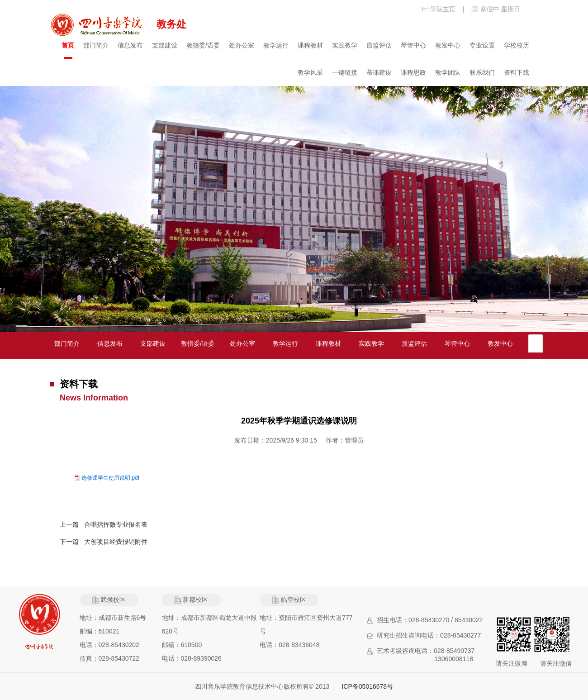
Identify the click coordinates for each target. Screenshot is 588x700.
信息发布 (130, 45)
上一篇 (72, 524)
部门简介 (96, 45)
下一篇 (72, 542)
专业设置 (482, 45)
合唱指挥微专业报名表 (116, 524)
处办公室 (242, 45)
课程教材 (310, 45)
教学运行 (276, 45)
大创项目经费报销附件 (116, 542)
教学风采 (310, 72)
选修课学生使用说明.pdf (110, 478)
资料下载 (517, 72)
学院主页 (443, 9)
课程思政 (413, 72)
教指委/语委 (203, 45)
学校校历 (517, 45)
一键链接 (345, 72)
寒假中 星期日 (500, 9)
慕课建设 (379, 72)
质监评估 (379, 45)
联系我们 (482, 72)
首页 (68, 45)
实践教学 (345, 45)
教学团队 (448, 72)
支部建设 (165, 45)
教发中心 (448, 45)
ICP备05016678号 (367, 686)
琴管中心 (413, 45)
